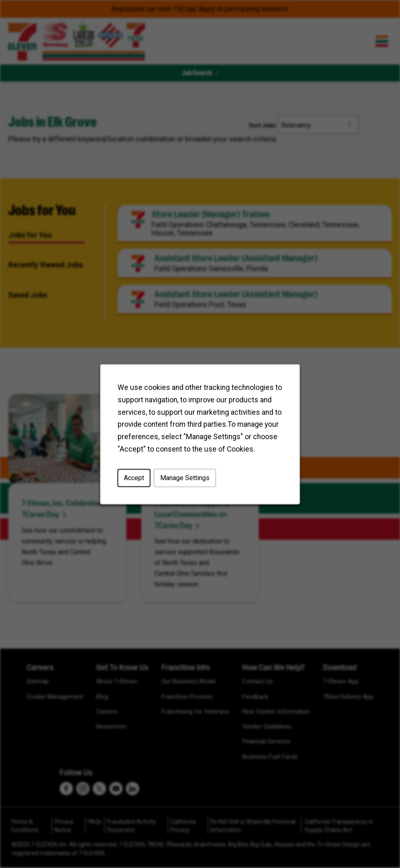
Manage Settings (185, 477)
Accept (134, 477)
